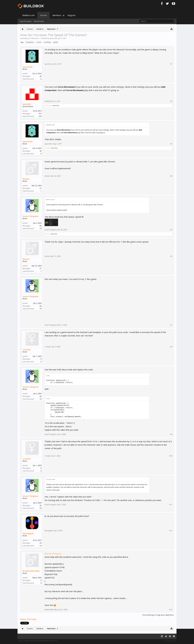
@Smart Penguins (53, 554)
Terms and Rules (170, 641)
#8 (171, 347)
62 (41, 226)
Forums (44, 15)
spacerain (53, 38)
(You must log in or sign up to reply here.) (158, 615)
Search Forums (26, 21)
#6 (171, 256)
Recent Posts (39, 21)
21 (41, 188)
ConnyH (27, 349)
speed (55, 42)
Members (57, 15)
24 (41, 543)
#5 (171, 230)
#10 (171, 456)
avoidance (30, 42)
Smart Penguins (31, 216)
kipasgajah (28, 533)
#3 (171, 144)
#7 (171, 325)
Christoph (49, 105)
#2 (171, 101)
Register (72, 15)
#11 (171, 505)
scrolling (47, 42)
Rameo (26, 179)
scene (39, 42)
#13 (171, 610)
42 (41, 76)
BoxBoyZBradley (31, 571)
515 (40, 114)
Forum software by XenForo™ (38, 641)
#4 (171, 176)
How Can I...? (36, 38)
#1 (171, 64)
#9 (171, 434)
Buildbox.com (28, 15)
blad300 (27, 104)
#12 (171, 531)
